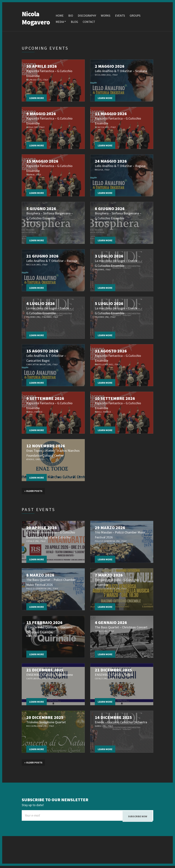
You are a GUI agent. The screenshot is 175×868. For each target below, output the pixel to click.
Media (60, 22)
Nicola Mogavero (36, 19)
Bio (71, 16)
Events (120, 16)
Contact (89, 22)
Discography (87, 16)
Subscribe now (138, 817)
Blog (74, 22)
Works (106, 16)
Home (60, 16)
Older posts (33, 491)
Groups (135, 16)
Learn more (37, 99)
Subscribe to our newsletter (55, 800)
